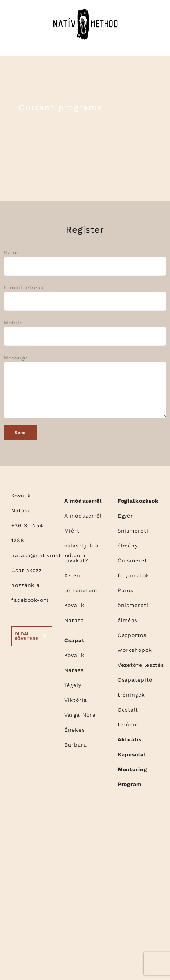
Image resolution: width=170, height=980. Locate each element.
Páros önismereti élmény (133, 605)
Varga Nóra (80, 715)
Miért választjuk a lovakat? (81, 546)
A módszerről (83, 516)
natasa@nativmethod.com (48, 555)
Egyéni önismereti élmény (133, 531)
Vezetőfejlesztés (141, 665)
